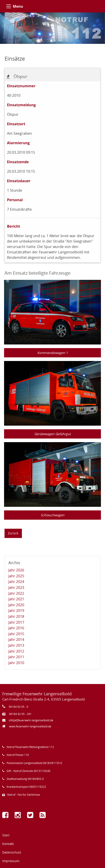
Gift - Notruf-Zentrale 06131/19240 (28, 771)
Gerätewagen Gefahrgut (52, 434)
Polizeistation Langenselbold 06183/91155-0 (34, 763)
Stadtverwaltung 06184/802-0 (25, 779)
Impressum (11, 861)
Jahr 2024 (16, 582)
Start (6, 835)
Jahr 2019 (16, 611)
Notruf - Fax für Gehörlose (24, 795)
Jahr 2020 (16, 605)
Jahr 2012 (16, 651)
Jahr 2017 (16, 622)
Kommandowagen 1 (52, 353)
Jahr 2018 (16, 616)
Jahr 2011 (16, 657)
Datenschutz (12, 852)
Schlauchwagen (52, 515)
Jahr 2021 (16, 599)
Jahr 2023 (16, 587)
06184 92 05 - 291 (20, 714)
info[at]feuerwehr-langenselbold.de (31, 720)
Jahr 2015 (16, 634)
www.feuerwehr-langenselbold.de (30, 726)
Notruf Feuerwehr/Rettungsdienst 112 (30, 747)
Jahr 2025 (16, 576)
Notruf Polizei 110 (18, 755)
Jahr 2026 (16, 570)
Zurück (13, 533)
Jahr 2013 (16, 645)
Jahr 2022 (16, 593)
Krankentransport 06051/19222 (26, 787)
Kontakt (8, 844)
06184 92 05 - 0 (19, 707)
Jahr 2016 (16, 628)
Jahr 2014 (16, 639)
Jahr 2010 (16, 663)
